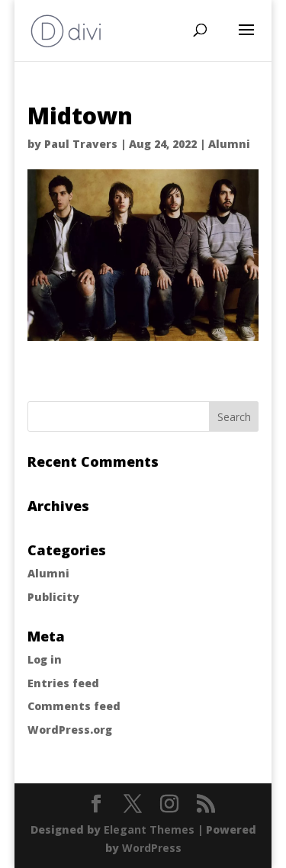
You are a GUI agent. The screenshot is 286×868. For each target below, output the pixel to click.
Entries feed (63, 683)
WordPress (152, 848)
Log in (45, 659)
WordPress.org (70, 730)
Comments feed (74, 706)
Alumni (229, 144)
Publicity (53, 597)
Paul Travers (81, 144)
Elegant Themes (149, 829)
